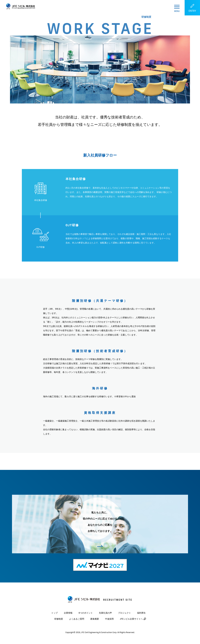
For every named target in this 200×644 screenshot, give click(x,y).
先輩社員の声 (105, 613)
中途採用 (109, 619)
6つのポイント (86, 613)
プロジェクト (124, 613)
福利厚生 (141, 613)
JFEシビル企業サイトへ (131, 619)
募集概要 (95, 619)
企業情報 (68, 613)
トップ (54, 613)
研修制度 (59, 619)
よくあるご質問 (77, 619)
